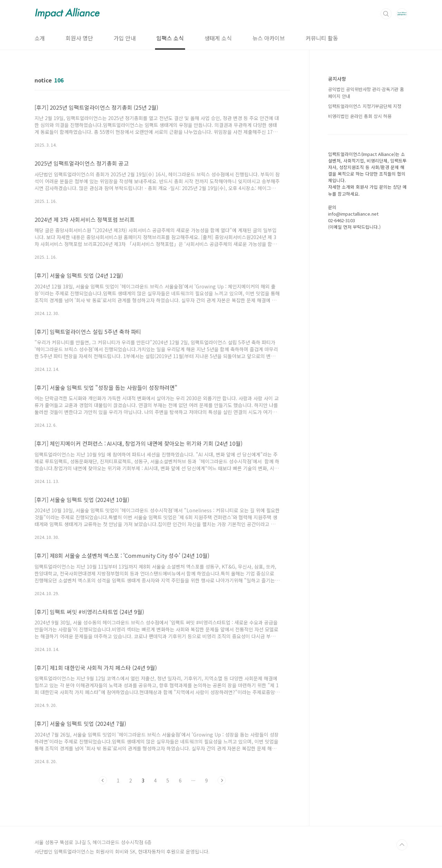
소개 (40, 38)
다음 (222, 780)
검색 (386, 14)
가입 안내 (125, 38)
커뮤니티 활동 (322, 38)
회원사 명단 (79, 38)
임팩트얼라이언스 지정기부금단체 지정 (365, 106)
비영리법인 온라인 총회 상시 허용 (360, 116)
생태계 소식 (218, 38)
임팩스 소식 (170, 38)
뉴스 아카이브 (269, 38)
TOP (402, 845)
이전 (103, 780)
